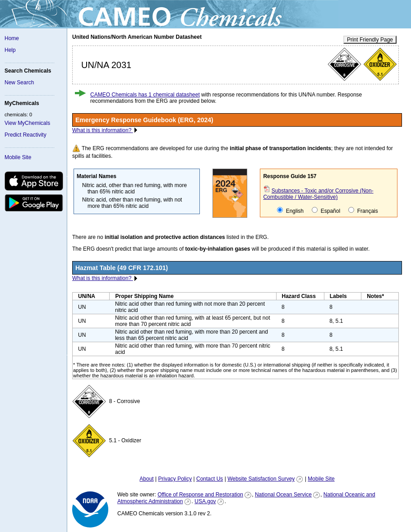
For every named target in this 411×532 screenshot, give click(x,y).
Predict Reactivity (25, 135)
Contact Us (210, 479)
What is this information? (103, 130)
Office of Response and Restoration (200, 495)
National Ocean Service (283, 495)
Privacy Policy (175, 479)
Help (10, 50)
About (146, 479)
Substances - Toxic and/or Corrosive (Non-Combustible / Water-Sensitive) (318, 194)
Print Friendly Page (370, 40)
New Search (19, 83)
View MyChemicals (27, 123)
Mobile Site (18, 157)
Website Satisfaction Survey (261, 479)
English (290, 211)
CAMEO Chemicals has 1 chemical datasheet (145, 95)
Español (326, 211)
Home (12, 38)
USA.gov (205, 501)
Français (363, 211)
